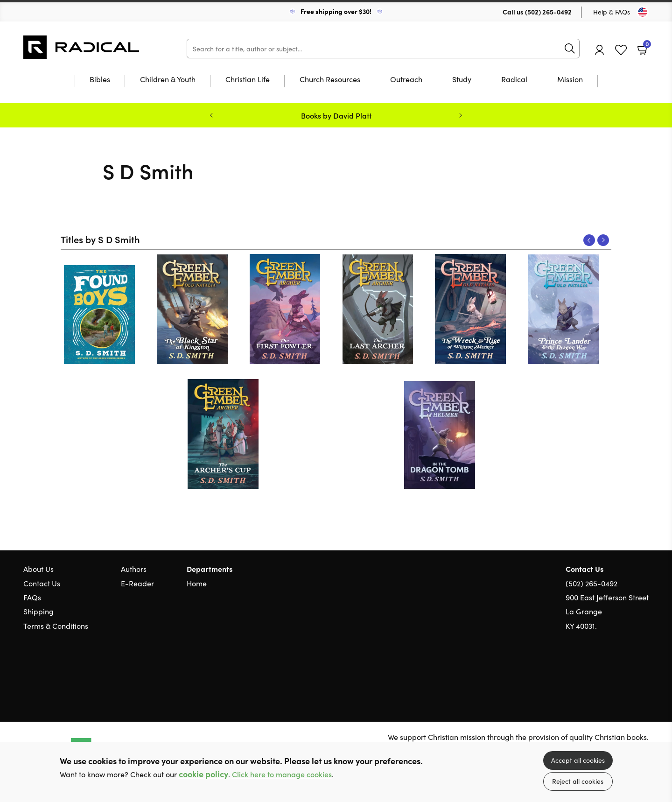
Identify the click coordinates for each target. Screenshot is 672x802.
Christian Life (248, 80)
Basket (646, 46)
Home (197, 583)
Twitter (610, 670)
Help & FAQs (612, 12)
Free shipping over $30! (336, 11)
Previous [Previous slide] (211, 115)
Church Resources (330, 80)
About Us (38, 569)
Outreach (406, 80)
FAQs (32, 597)
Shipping (38, 611)
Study (462, 80)
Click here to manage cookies (282, 774)
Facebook (628, 670)
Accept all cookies (578, 760)
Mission (570, 80)
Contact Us (42, 583)
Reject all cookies (578, 781)
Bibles (100, 80)
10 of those (82, 47)
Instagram (644, 670)
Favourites (621, 50)
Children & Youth (168, 80)
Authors (134, 569)
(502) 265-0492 (548, 12)
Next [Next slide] (461, 115)
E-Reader (137, 583)
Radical (514, 80)
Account (600, 50)
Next (603, 240)
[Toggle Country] (643, 12)
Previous (589, 240)
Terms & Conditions (56, 626)
